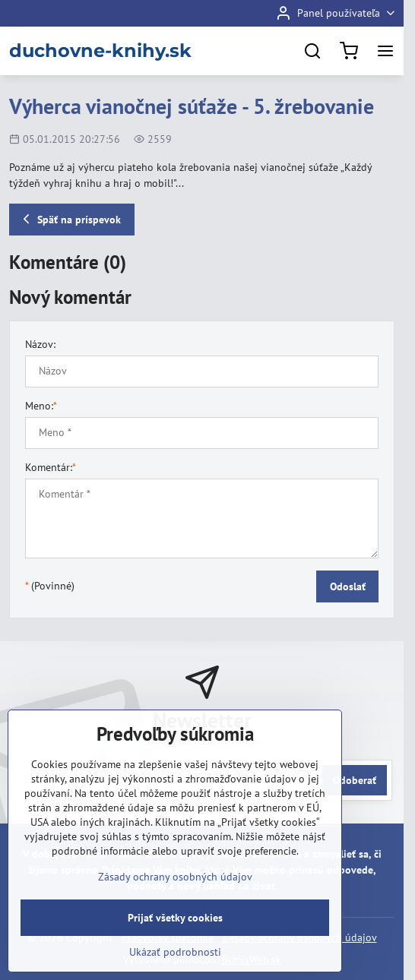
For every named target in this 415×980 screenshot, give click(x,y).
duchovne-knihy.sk (100, 51)
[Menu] (385, 51)
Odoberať (355, 780)
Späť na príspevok (70, 219)
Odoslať (348, 586)
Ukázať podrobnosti (175, 952)
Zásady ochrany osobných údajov (175, 877)
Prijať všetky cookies (175, 918)
